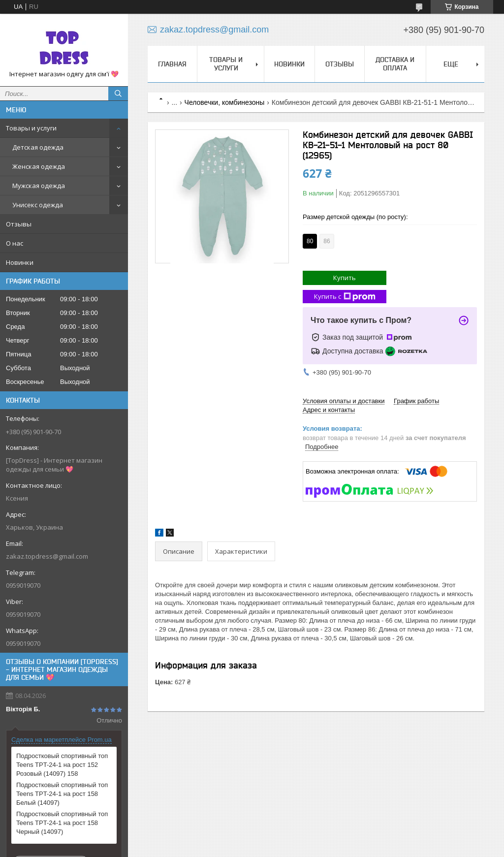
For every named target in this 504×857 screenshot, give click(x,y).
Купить (345, 278)
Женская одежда (39, 166)
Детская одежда (38, 147)
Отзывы (19, 224)
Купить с (345, 297)
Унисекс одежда (38, 205)
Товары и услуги (31, 128)
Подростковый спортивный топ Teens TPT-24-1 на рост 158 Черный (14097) (62, 823)
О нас (15, 243)
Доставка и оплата (395, 64)
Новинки (20, 262)
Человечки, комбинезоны (225, 102)
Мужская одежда (39, 186)
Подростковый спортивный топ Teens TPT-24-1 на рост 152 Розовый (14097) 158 (62, 765)
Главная (172, 64)
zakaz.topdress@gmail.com (47, 556)
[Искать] (118, 94)
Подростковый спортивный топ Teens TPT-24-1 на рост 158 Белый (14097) (62, 794)
